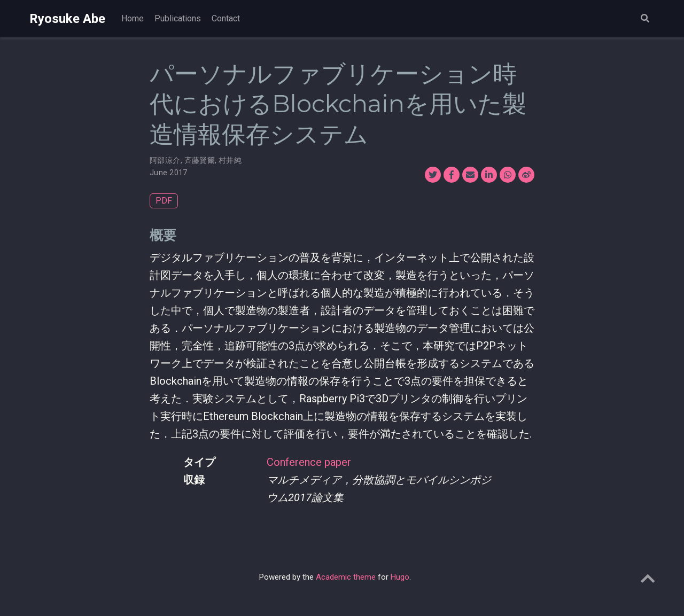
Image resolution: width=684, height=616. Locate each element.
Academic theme (346, 577)
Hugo (400, 577)
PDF (164, 201)
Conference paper (309, 462)
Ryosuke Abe (67, 19)
